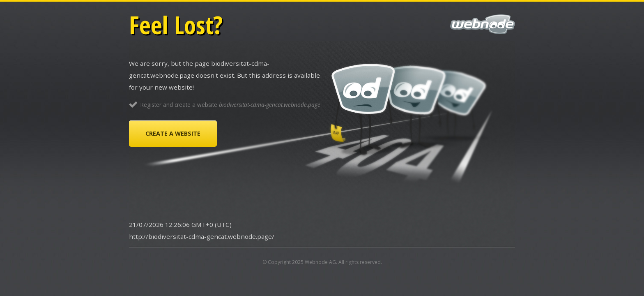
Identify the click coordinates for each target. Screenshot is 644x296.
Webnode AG (320, 262)
